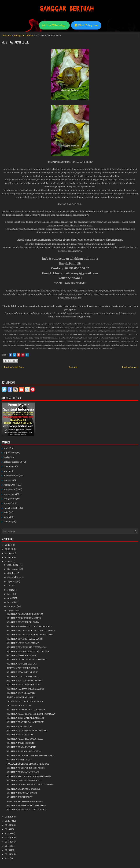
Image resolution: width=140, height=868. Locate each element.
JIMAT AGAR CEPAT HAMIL (21, 697)
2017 (7, 833)
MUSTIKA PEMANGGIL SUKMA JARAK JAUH (30, 635)
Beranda (7, 35)
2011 (7, 858)
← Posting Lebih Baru (13, 367)
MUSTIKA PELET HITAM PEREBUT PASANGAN (31, 714)
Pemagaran (19, 35)
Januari (11, 611)
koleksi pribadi (11, 462)
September (13, 577)
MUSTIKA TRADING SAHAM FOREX (25, 722)
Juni (10, 590)
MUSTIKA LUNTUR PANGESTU (23, 676)
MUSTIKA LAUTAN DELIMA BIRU (24, 780)
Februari (12, 606)
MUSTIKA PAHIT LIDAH (19, 760)
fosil (6, 448)
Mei (10, 594)
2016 (7, 838)
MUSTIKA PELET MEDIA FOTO (23, 622)
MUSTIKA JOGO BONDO (19, 726)
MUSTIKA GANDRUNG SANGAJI (23, 789)
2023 (8, 557)
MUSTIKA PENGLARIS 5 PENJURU (25, 614)
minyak (7, 471)
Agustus (12, 582)
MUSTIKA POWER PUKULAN (22, 664)
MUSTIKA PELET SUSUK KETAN (24, 685)
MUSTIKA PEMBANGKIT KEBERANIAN (27, 647)
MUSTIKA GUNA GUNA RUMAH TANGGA (28, 651)
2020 (8, 821)
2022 (8, 562)
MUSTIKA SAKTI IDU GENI (21, 743)
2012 (7, 854)
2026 (8, 545)
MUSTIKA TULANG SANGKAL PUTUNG (27, 731)
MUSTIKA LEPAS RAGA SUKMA (23, 643)
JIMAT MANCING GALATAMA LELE (25, 801)
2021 (7, 817)
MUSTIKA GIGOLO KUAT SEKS (22, 672)
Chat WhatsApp (54, 25)
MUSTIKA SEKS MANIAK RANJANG (25, 718)
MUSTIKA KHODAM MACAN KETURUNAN (29, 776)
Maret (11, 602)
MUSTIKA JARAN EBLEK (15, 42)
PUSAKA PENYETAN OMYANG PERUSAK (28, 764)
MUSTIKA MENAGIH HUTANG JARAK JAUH (30, 626)
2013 (7, 850)
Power (30, 35)
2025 (8, 549)
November (13, 569)
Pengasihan (9, 489)
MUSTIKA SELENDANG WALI (22, 793)
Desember (13, 565)
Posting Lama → (130, 367)
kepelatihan (10, 453)
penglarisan (10, 494)
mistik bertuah (11, 476)
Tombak (8, 522)
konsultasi (9, 467)
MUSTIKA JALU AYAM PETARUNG (24, 681)
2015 (7, 842)
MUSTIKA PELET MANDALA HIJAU (25, 739)
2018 (7, 829)
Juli (9, 586)
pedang (7, 480)
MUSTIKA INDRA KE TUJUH (22, 656)
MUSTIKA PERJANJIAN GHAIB (23, 772)
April (10, 598)
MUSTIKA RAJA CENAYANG (21, 693)
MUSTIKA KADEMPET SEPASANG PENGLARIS (31, 755)
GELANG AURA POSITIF (19, 706)
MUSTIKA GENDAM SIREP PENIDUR (26, 710)
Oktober (12, 573)
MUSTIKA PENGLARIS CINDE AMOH (26, 768)
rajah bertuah (10, 508)
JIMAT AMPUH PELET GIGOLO (23, 668)
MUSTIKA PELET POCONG (20, 735)
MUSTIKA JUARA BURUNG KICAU (25, 751)
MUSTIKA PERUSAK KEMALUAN (24, 618)
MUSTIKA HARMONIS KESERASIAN (25, 689)
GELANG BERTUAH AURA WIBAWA (25, 701)
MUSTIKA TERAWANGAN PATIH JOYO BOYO (30, 785)
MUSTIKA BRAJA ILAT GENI (21, 747)
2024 (8, 553)
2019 (7, 825)
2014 (7, 846)
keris (6, 457)
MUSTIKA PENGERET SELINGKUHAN (26, 805)
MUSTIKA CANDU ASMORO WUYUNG (26, 660)
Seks (6, 512)
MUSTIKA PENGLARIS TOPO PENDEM (27, 810)
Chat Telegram (86, 25)
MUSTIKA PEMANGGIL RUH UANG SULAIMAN (31, 630)
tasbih (7, 517)
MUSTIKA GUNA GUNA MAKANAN (25, 639)
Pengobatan (10, 499)
